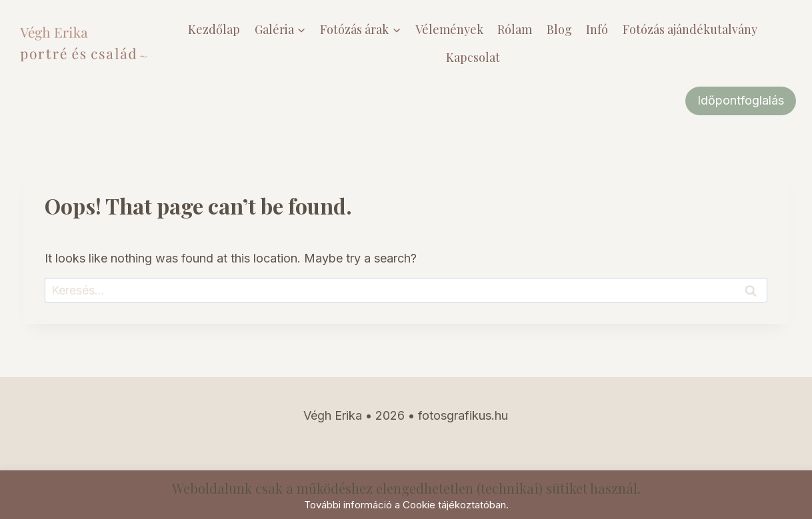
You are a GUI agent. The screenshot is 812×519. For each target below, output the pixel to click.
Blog (559, 29)
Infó (597, 29)
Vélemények (449, 29)
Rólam (515, 29)
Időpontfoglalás (741, 100)
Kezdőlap (214, 29)
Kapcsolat (473, 57)
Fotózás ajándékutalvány (690, 29)
